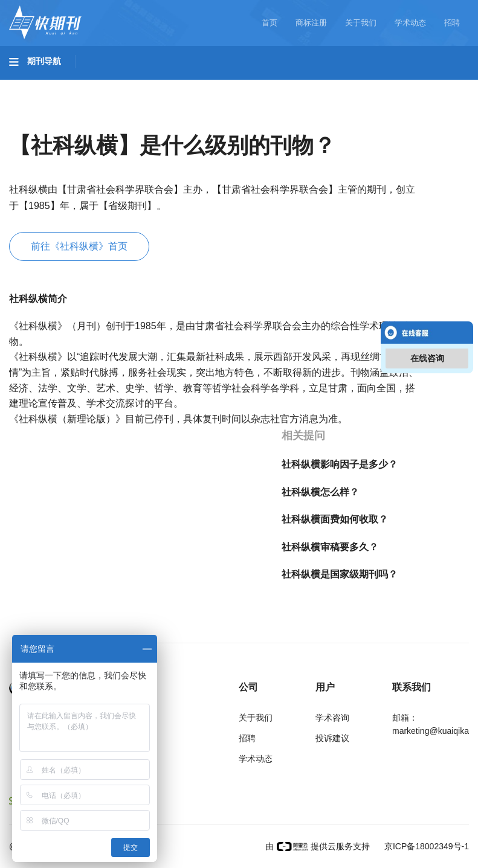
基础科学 (40, 85)
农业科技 (232, 85)
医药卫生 (294, 85)
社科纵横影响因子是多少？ (340, 464)
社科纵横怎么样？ (320, 492)
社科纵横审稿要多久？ (330, 547)
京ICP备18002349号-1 (425, 846)
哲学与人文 (421, 85)
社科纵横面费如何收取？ (335, 519)
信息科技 (355, 85)
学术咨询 (332, 718)
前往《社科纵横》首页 (79, 246)
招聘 (452, 23)
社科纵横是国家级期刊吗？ (340, 574)
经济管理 (170, 119)
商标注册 (311, 23)
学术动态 (410, 23)
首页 (270, 23)
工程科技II (168, 85)
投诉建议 (332, 738)
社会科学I (41, 119)
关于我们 (361, 23)
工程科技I (103, 85)
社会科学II (106, 119)
